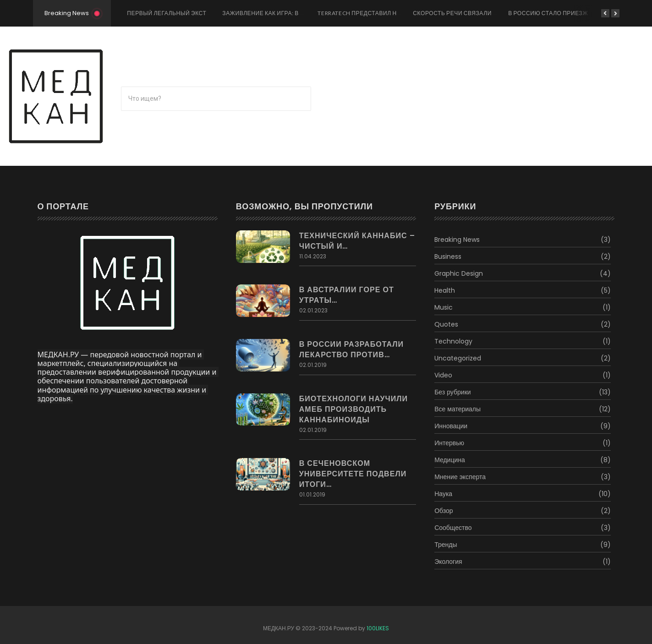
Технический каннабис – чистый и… (357, 241)
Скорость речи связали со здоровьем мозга (487, 13)
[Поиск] (216, 99)
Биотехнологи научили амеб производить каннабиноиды (353, 409)
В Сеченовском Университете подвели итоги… (353, 474)
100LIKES (378, 628)
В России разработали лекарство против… (351, 349)
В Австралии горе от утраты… (347, 295)
